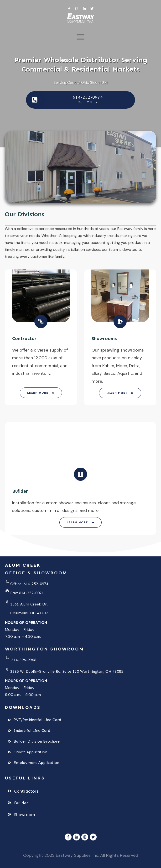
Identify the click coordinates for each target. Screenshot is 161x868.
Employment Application (36, 763)
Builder (21, 803)
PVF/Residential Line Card (37, 720)
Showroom (25, 815)
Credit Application (30, 752)
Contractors (26, 791)
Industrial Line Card (32, 731)
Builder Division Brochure (37, 741)
